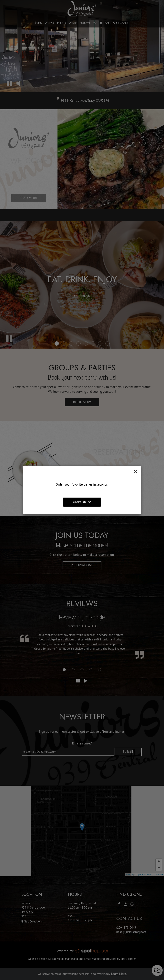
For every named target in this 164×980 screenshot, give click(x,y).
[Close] (136, 471)
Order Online (82, 502)
